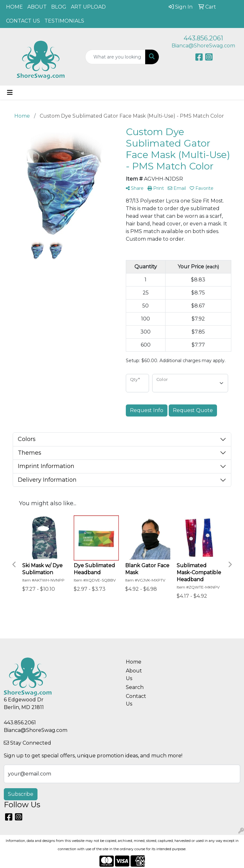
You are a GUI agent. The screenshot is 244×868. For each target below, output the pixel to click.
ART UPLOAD (88, 7)
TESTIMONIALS (64, 21)
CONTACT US (23, 21)
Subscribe (21, 794)
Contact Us (136, 700)
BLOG (59, 7)
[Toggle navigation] (10, 93)
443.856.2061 (203, 38)
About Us (134, 675)
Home (134, 662)
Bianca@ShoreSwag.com (203, 46)
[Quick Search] (115, 57)
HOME (14, 7)
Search (135, 687)
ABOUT (37, 7)
